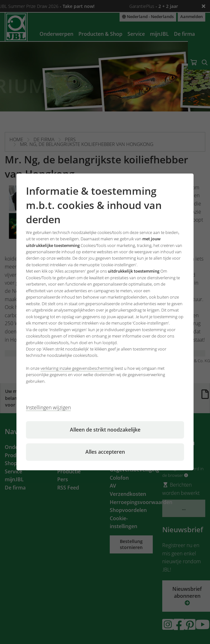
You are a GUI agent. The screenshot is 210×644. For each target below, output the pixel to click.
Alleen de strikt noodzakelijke (105, 430)
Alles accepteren (105, 452)
